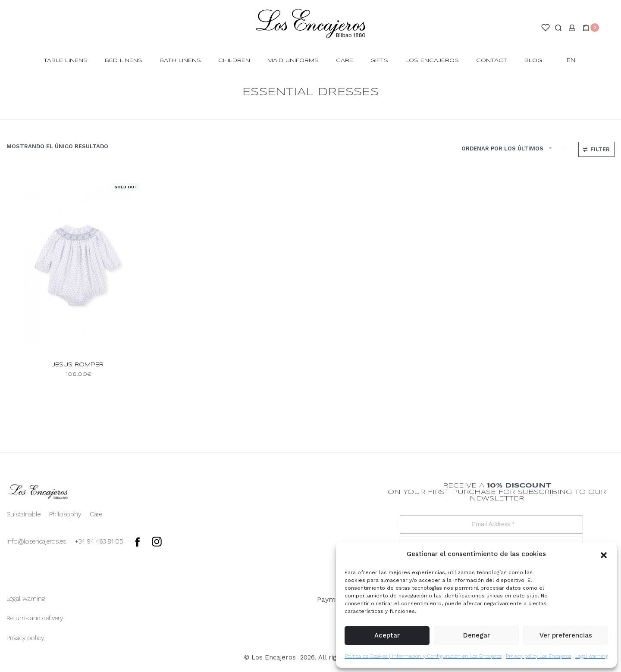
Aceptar (387, 635)
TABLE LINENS (66, 61)
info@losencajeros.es (36, 541)
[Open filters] (596, 149)
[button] (604, 554)
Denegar (477, 635)
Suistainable (24, 514)
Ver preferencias (566, 635)
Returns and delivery (35, 618)
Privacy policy (25, 638)
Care (345, 61)
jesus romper (78, 365)
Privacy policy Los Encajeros (538, 656)
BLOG (533, 61)
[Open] (546, 28)
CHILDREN (234, 61)
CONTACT (492, 61)
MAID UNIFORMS (293, 61)
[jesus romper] (78, 266)
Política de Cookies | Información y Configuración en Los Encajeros (423, 656)
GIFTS (379, 61)
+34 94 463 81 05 (99, 541)
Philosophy (65, 514)
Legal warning (592, 656)
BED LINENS (124, 61)
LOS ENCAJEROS (432, 61)
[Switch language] (575, 61)
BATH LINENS (180, 61)
